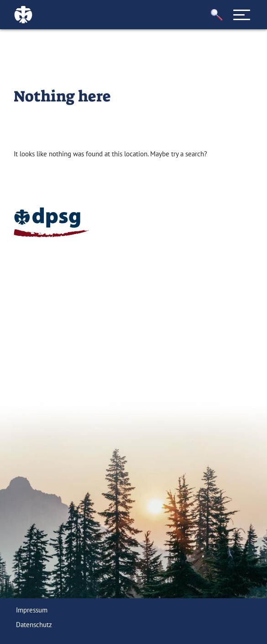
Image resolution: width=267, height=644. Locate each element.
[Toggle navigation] (241, 15)
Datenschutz (34, 625)
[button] (216, 15)
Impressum (32, 610)
